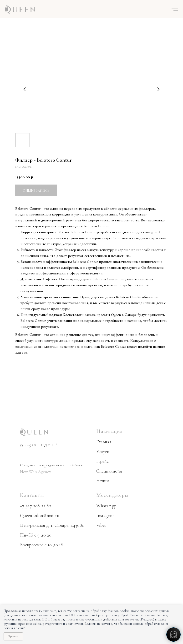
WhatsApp (106, 506)
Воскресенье (32, 545)
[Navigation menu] (175, 9)
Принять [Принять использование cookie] (13, 636)
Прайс (102, 461)
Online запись (36, 191)
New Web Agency (36, 472)
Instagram (106, 516)
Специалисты (109, 471)
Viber (101, 525)
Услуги (103, 452)
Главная (104, 442)
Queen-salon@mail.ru (40, 516)
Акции (103, 481)
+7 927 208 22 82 (36, 506)
